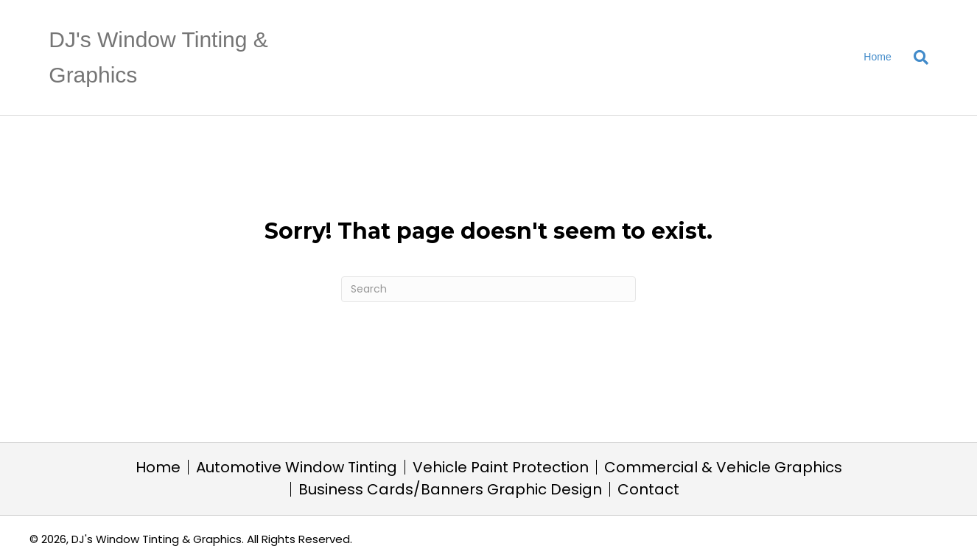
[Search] (915, 57)
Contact (648, 489)
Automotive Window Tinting (297, 467)
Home (877, 57)
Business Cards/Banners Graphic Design (450, 489)
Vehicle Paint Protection (501, 467)
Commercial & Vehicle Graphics (723, 467)
